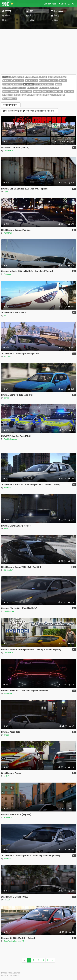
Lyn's (6, 192)
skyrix (6, 398)
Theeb (7, 735)
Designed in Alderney (11, 973)
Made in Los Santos (10, 976)
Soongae (8, 274)
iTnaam (7, 900)
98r (5, 315)
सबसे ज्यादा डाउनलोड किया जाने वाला (29, 111)
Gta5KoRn (8, 151)
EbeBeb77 (8, 488)
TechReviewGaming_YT (14, 941)
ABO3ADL (8, 233)
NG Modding (9, 611)
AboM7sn (8, 694)
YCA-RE (7, 357)
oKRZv (7, 776)
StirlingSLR (9, 570)
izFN (6, 529)
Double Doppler (10, 439)
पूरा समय (11, 105)
